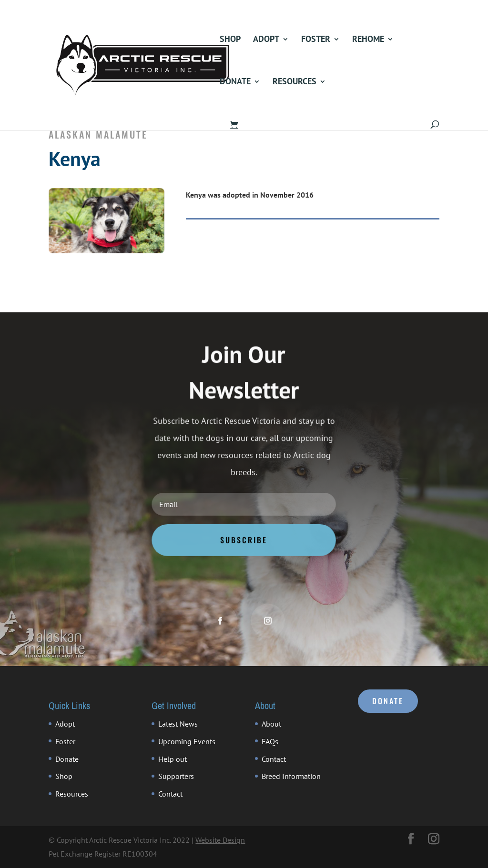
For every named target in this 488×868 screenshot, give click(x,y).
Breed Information (291, 776)
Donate (235, 82)
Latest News (178, 724)
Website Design (220, 840)
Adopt (266, 40)
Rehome (368, 40)
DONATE (388, 701)
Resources (295, 82)
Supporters (176, 776)
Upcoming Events (187, 741)
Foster (316, 40)
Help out (173, 759)
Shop (230, 40)
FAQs (270, 741)
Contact (170, 794)
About (271, 724)
